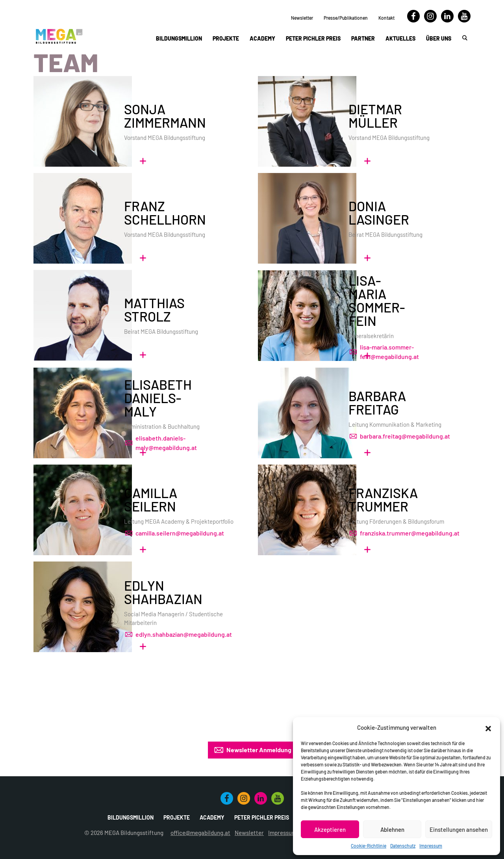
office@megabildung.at (200, 833)
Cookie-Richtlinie (369, 846)
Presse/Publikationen (346, 18)
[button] (488, 727)
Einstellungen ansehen (459, 829)
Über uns (439, 38)
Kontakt (386, 18)
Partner (363, 38)
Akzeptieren (330, 829)
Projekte (226, 38)
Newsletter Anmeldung (252, 750)
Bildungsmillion (179, 38)
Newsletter (302, 18)
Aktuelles (400, 38)
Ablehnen (392, 829)
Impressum (431, 846)
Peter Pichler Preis (313, 38)
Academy (262, 38)
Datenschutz (403, 846)
